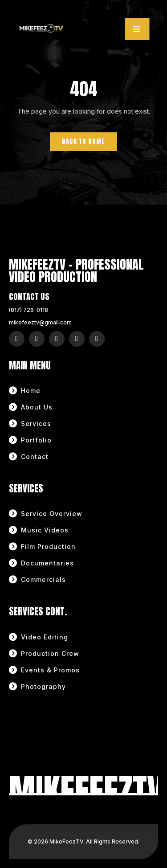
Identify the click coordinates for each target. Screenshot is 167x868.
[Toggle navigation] (137, 29)
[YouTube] (77, 339)
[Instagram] (17, 339)
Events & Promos (50, 670)
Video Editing (45, 637)
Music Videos (45, 530)
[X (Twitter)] (57, 339)
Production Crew (50, 653)
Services (36, 424)
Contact (35, 457)
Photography (43, 686)
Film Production (48, 547)
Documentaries (47, 563)
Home (31, 391)
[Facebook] (37, 339)
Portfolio (36, 440)
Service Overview (52, 514)
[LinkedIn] (97, 339)
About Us (37, 407)
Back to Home (83, 141)
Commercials (43, 579)
